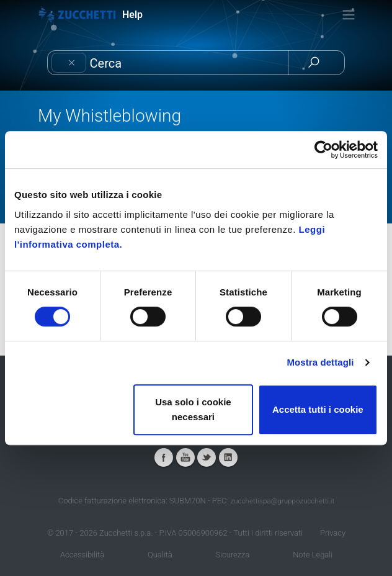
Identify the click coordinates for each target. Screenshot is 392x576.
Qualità (160, 555)
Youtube (185, 457)
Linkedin (228, 457)
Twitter (207, 457)
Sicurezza (232, 555)
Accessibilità (82, 555)
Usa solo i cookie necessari (193, 409)
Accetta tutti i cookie (318, 409)
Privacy (333, 533)
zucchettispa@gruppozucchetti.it (282, 501)
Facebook (164, 457)
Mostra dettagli (320, 362)
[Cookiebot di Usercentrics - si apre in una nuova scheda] (323, 150)
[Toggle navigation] (349, 15)
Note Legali (313, 555)
